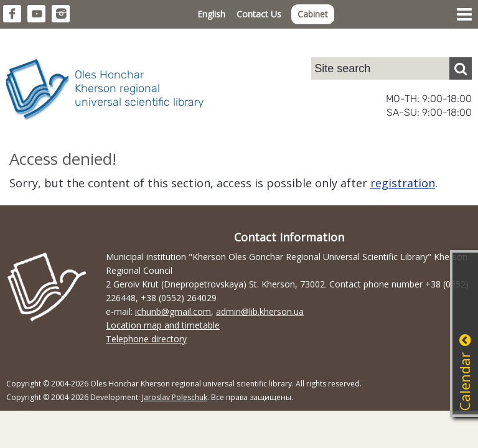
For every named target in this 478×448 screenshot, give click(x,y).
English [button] (211, 14)
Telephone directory (146, 339)
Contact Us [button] (259, 14)
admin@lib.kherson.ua (260, 311)
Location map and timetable (163, 325)
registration (403, 183)
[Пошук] (461, 68)
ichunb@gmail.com (173, 311)
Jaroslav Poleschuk (175, 397)
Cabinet (313, 14)
